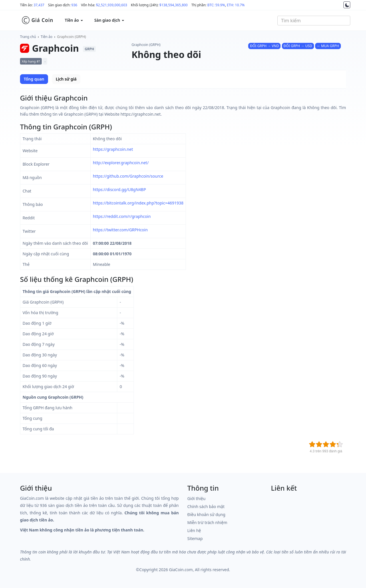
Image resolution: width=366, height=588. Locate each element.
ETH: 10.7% (236, 5)
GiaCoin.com (181, 570)
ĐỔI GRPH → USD (298, 46)
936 (74, 5)
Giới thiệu (196, 498)
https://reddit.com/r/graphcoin (122, 216)
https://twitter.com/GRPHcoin (120, 230)
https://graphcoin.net (113, 149)
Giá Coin (37, 20)
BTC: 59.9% (216, 5)
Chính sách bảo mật (206, 506)
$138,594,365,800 (173, 5)
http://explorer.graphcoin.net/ (121, 163)
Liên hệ (194, 530)
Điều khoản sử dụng (206, 514)
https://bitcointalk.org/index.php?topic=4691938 (138, 203)
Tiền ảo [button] (74, 20)
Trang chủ (28, 37)
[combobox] (314, 21)
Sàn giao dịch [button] (109, 20)
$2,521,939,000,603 (112, 5)
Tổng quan (34, 79)
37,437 (39, 5)
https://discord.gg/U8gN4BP (120, 189)
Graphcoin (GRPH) (72, 37)
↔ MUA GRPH (328, 46)
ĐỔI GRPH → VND (264, 46)
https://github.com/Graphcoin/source (128, 176)
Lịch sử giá (66, 79)
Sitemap (195, 538)
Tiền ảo (46, 37)
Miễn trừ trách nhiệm (207, 522)
